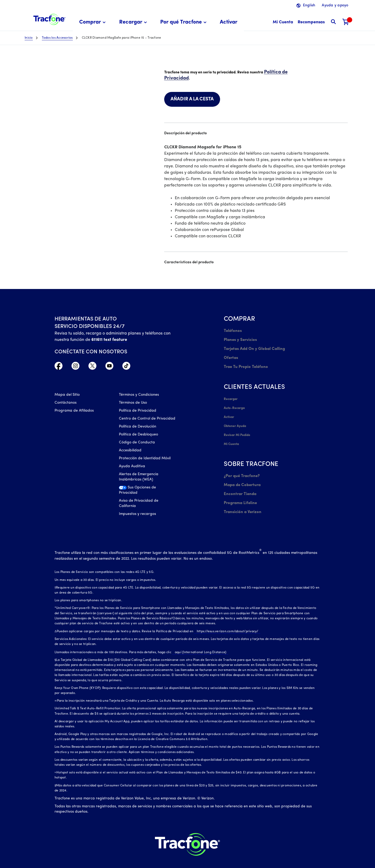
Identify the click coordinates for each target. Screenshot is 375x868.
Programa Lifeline (239, 488)
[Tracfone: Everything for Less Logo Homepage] (49, 19)
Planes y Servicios (239, 338)
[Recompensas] (311, 22)
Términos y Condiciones (139, 395)
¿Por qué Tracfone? (241, 464)
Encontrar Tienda (239, 480)
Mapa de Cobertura (241, 472)
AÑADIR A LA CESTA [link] (192, 98)
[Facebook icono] (59, 366)
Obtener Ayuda (235, 417)
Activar (229, 409)
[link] (229, 22)
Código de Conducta (137, 443)
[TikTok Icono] (126, 366)
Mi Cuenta (231, 433)
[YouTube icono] (109, 366)
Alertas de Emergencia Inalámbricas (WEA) (139, 477)
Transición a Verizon (241, 496)
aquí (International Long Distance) (198, 643)
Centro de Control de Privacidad (147, 419)
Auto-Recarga (234, 401)
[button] (93, 22)
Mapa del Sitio (67, 395)
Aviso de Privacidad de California (139, 504)
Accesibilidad (130, 451)
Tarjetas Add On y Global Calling (252, 346)
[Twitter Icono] (92, 366)
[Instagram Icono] (75, 366)
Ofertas (230, 354)
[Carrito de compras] (346, 22)
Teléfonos (232, 330)
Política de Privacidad (138, 411)
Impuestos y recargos (137, 515)
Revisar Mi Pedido (237, 425)
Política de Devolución (138, 427)
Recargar (231, 393)
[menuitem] (93, 22)
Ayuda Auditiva (132, 467)
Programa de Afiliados (74, 411)
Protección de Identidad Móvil (145, 459)
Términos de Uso (133, 403)
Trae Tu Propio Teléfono (244, 362)
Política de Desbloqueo (139, 435)
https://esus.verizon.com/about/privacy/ (225, 622)
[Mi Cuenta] (283, 22)
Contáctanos (66, 403)
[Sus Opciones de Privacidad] (147, 492)
